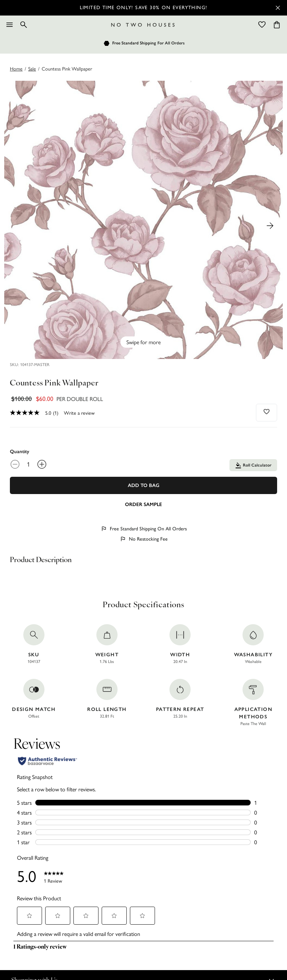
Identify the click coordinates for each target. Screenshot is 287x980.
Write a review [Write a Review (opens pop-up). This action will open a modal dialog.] (79, 413)
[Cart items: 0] (277, 25)
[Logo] (143, 25)
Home (16, 68)
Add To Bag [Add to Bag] (144, 485)
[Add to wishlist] (267, 412)
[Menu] (10, 25)
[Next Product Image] (270, 226)
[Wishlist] (262, 25)
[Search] (24, 25)
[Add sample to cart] (143, 504)
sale (32, 68)
